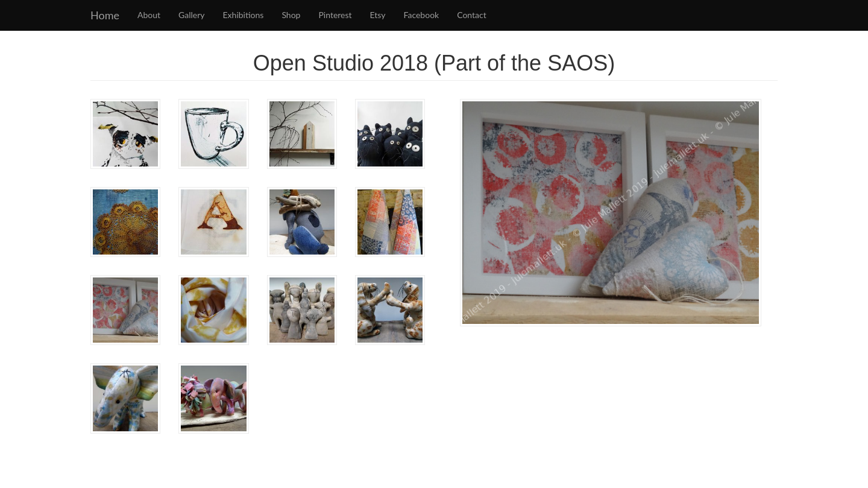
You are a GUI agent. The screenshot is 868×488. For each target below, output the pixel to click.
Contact (472, 15)
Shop (291, 15)
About (149, 15)
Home (105, 15)
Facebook (422, 15)
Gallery (191, 15)
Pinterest (335, 15)
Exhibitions (244, 15)
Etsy (378, 15)
